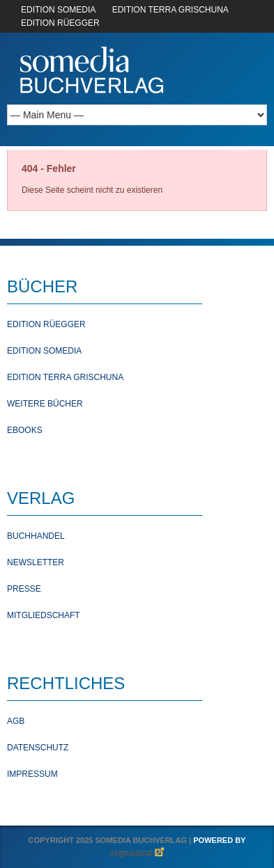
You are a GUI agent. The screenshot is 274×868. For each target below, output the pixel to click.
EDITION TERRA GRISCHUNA (170, 10)
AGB (16, 721)
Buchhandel (36, 536)
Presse (24, 589)
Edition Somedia (44, 351)
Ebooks (25, 430)
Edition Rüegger (46, 324)
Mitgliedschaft (44, 615)
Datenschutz (38, 748)
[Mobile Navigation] (137, 115)
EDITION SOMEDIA (58, 10)
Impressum (32, 774)
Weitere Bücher (45, 404)
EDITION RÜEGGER (60, 23)
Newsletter (36, 562)
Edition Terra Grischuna (65, 377)
